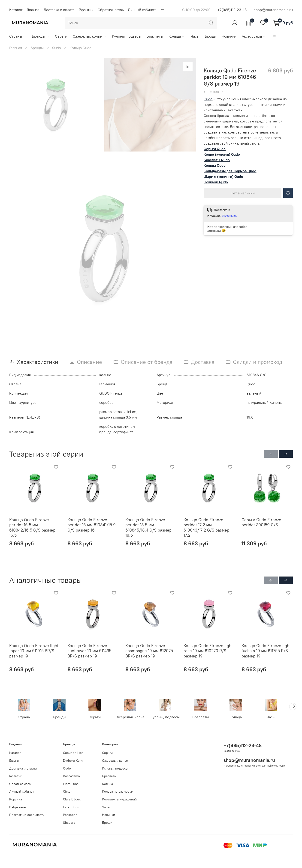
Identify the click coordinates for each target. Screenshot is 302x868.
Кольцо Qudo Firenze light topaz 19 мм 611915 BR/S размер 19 (34, 651)
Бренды (41, 36)
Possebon (70, 815)
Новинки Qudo (216, 182)
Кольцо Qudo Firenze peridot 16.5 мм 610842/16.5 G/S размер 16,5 (32, 527)
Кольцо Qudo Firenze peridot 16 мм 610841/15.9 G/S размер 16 (92, 525)
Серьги (61, 36)
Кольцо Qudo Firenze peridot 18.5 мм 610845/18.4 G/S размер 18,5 (148, 527)
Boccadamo (71, 776)
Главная (33, 10)
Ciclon (68, 792)
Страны (18, 36)
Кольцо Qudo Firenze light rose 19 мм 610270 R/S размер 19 (208, 651)
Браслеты (155, 36)
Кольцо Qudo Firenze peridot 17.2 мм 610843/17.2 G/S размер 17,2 (206, 527)
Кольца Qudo (80, 48)
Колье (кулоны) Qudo (222, 154)
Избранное (18, 807)
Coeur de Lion (73, 753)
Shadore (69, 823)
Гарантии (86, 10)
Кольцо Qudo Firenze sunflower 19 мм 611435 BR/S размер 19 (89, 651)
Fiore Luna (71, 784)
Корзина (16, 799)
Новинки (229, 36)
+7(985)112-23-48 (232, 10)
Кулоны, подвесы (127, 36)
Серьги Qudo (215, 149)
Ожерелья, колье (89, 36)
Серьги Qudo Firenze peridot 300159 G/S (261, 522)
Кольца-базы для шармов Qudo (230, 171)
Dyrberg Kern (73, 761)
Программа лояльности (27, 815)
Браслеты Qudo (217, 160)
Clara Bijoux (72, 799)
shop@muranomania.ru (273, 10)
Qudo (57, 48)
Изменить (229, 216)
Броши (210, 36)
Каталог (16, 10)
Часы (195, 36)
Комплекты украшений (119, 799)
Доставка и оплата (59, 10)
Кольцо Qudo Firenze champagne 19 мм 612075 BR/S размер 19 (149, 651)
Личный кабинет (142, 10)
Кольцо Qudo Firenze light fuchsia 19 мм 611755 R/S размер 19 (266, 651)
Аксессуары (254, 36)
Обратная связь (111, 10)
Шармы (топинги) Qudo (223, 176)
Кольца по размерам (118, 792)
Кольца (177, 36)
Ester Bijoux (72, 807)
